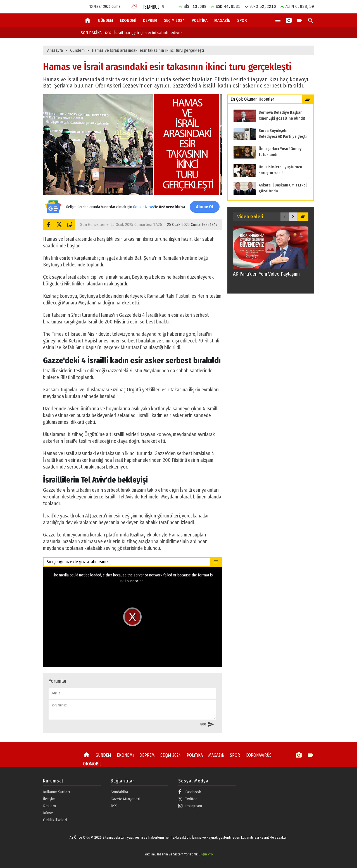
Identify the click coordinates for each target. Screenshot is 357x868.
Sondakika (119, 792)
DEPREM (150, 20)
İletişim (49, 799)
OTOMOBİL (92, 763)
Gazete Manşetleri (125, 799)
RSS (114, 806)
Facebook (190, 792)
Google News (143, 204)
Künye (48, 813)
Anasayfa (55, 50)
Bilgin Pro (206, 854)
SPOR (242, 20)
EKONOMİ (128, 20)
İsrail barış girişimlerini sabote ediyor (143, 33)
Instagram (190, 806)
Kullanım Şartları (56, 792)
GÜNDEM (105, 20)
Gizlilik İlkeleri (55, 820)
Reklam (49, 806)
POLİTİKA (200, 20)
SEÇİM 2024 (174, 20)
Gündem (77, 50)
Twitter (188, 799)
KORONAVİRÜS (252, 755)
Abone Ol (204, 207)
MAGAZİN (222, 20)
